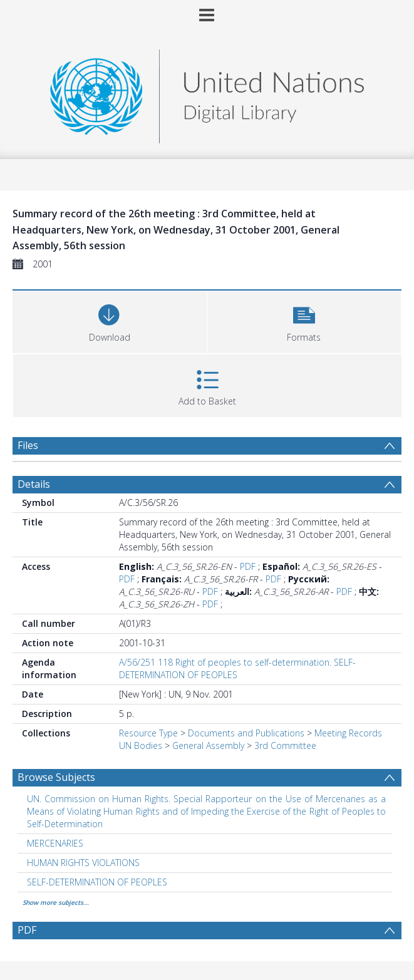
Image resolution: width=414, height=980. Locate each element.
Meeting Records (348, 733)
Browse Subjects (56, 777)
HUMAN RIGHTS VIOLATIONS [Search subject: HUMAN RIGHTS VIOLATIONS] (83, 863)
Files (28, 445)
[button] (304, 320)
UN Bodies (141, 745)
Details (34, 484)
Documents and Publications (246, 733)
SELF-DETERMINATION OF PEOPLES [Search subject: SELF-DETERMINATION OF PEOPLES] (97, 882)
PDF (248, 566)
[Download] (110, 320)
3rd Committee (285, 745)
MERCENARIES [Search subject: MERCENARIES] (55, 843)
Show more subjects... (56, 902)
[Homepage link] (207, 93)
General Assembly (208, 745)
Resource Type (148, 733)
